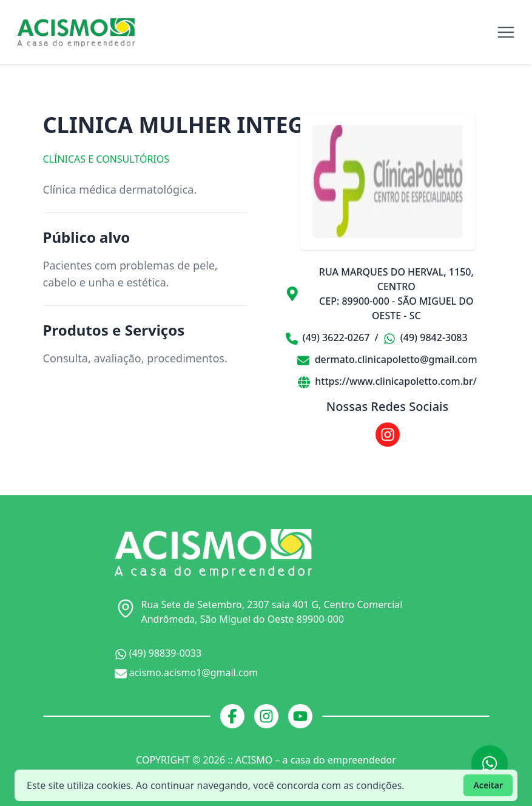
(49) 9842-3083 (426, 338)
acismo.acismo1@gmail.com (187, 673)
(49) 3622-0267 (328, 338)
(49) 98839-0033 (158, 653)
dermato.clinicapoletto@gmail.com (387, 359)
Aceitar (488, 785)
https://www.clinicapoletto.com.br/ (387, 381)
